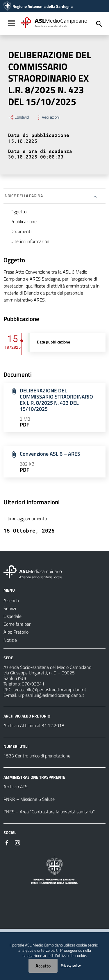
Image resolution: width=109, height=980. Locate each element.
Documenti (21, 231)
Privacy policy (71, 965)
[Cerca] (99, 24)
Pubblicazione (24, 221)
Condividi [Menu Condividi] (19, 117)
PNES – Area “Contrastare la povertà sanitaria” (49, 812)
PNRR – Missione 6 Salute (29, 799)
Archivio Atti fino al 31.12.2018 (34, 725)
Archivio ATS (16, 787)
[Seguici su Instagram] (17, 842)
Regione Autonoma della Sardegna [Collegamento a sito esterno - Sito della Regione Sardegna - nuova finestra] (43, 6)
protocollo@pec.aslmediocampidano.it (50, 690)
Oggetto (18, 211)
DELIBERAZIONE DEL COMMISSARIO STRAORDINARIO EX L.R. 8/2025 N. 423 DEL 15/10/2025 (56, 400)
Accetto (43, 966)
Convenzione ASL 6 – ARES (50, 454)
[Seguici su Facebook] (7, 842)
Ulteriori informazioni (30, 241)
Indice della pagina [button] (23, 196)
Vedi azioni (48, 117)
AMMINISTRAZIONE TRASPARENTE (34, 777)
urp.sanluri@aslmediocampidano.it (51, 695)
